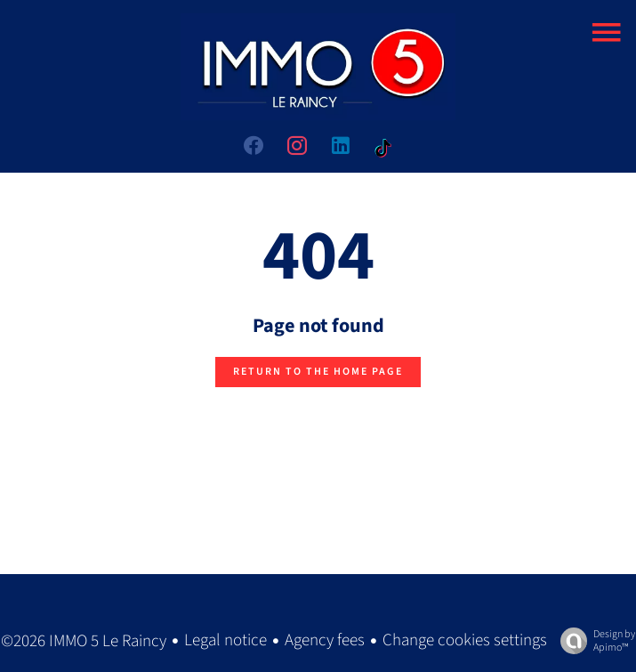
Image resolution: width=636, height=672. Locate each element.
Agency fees (325, 640)
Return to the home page (318, 372)
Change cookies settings (465, 640)
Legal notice (225, 640)
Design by (593, 640)
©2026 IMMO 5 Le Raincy (84, 641)
